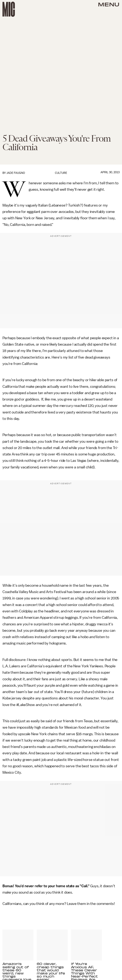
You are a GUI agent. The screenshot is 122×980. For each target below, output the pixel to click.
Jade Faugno (16, 173)
